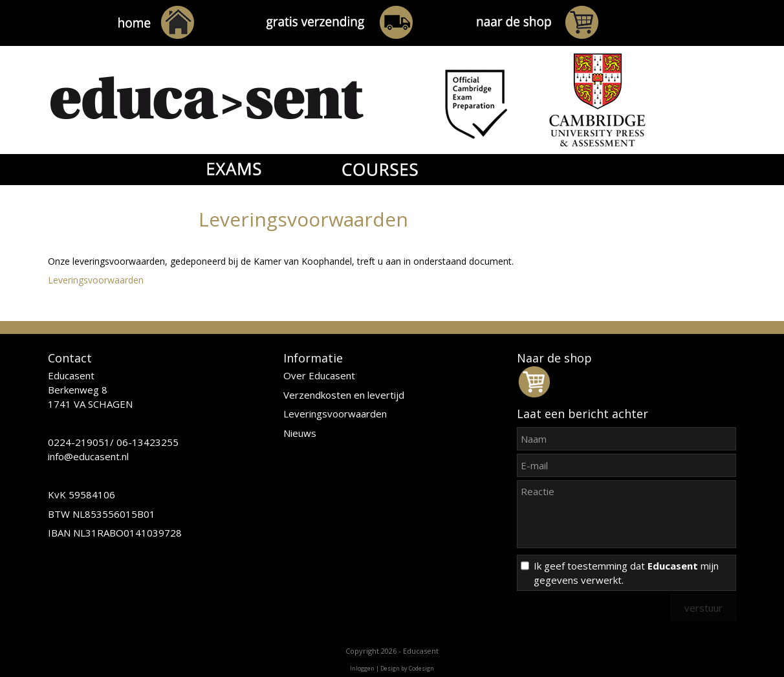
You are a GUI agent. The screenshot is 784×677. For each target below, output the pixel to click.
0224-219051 (79, 442)
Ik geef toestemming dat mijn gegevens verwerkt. (626, 573)
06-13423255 (147, 442)
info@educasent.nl (88, 456)
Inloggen (362, 668)
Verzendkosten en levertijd (344, 395)
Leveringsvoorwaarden (96, 280)
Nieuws (300, 433)
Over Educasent (319, 375)
